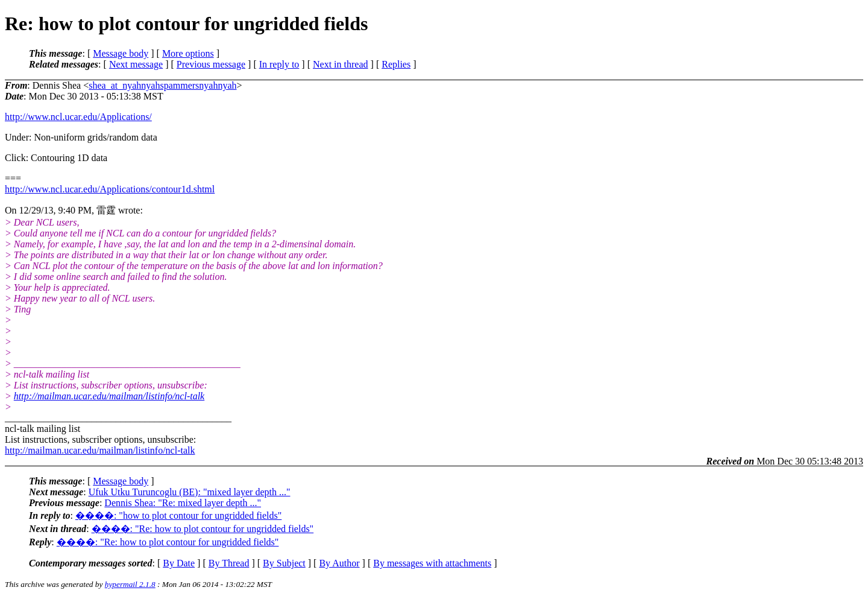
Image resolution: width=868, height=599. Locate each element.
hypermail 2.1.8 (130, 584)
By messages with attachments (432, 563)
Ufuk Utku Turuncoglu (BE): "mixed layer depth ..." (190, 492)
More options (188, 53)
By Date (179, 563)
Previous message (211, 64)
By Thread (229, 563)
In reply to (279, 64)
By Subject (284, 563)
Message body (121, 53)
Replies (396, 64)
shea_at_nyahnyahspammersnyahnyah (162, 85)
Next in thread (341, 64)
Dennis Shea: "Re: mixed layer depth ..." (183, 503)
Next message (136, 64)
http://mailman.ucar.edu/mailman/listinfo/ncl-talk (109, 396)
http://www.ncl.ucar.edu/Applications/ (78, 117)
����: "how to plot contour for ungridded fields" (178, 515)
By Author (339, 563)
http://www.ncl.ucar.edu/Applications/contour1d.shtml (110, 189)
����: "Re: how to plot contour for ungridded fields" (203, 529)
